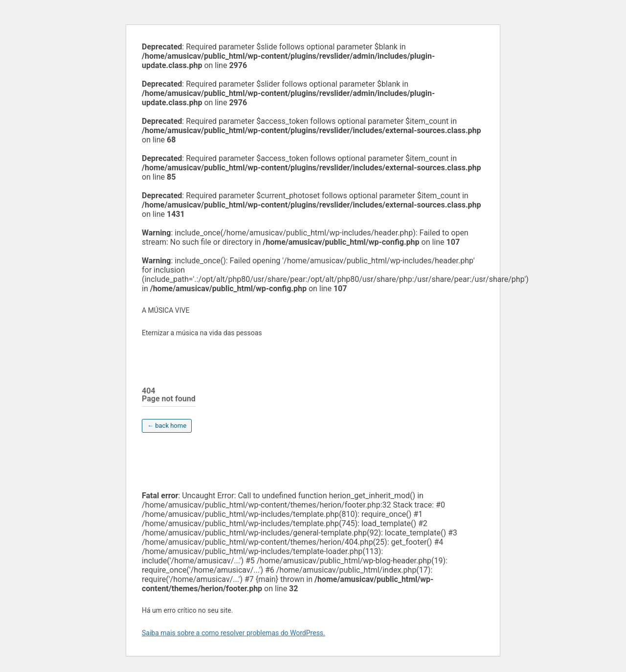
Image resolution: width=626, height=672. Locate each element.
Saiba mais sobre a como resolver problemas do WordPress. (234, 633)
